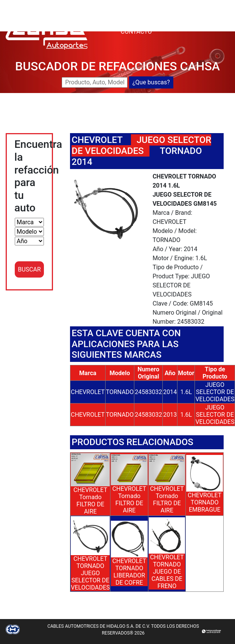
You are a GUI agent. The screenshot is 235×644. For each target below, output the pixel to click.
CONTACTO (136, 32)
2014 (170, 392)
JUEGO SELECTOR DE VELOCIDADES (215, 392)
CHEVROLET (97, 140)
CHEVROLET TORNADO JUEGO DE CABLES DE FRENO (167, 572)
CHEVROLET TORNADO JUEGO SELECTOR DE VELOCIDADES (90, 573)
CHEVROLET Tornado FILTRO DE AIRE (90, 501)
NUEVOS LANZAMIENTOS (156, 13)
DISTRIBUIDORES (144, 23)
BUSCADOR (161, 4)
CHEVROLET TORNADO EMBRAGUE (205, 502)
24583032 (148, 392)
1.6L (186, 392)
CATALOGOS (189, 23)
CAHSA (131, 4)
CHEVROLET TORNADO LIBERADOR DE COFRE (129, 572)
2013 (170, 415)
